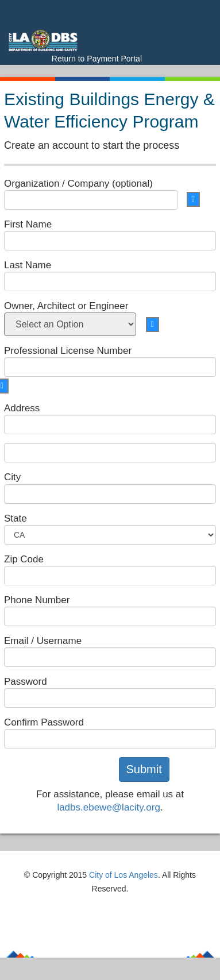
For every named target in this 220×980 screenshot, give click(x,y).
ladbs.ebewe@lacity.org (108, 807)
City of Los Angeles (123, 875)
